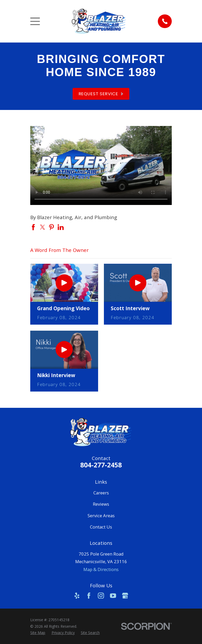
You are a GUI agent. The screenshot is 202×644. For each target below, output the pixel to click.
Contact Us (101, 527)
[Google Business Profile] (125, 596)
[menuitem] (38, 633)
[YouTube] (113, 596)
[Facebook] (89, 596)
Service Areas (101, 516)
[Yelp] (77, 596)
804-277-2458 (101, 465)
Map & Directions (101, 569)
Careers (101, 493)
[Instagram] (101, 596)
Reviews (101, 504)
